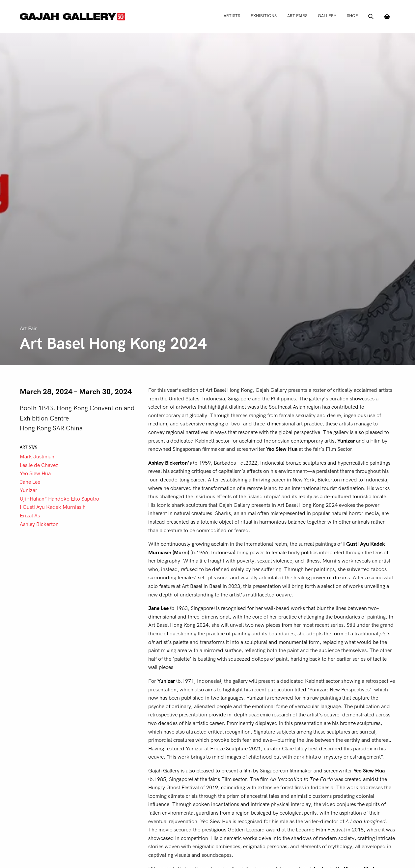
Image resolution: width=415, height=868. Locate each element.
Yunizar (28, 490)
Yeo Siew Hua (35, 474)
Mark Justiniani (38, 457)
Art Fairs (297, 16)
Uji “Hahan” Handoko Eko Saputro (59, 499)
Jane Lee (30, 482)
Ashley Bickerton (39, 524)
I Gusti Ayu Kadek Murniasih (53, 507)
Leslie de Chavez (39, 465)
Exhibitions (264, 16)
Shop (352, 16)
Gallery (327, 16)
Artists (232, 16)
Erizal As (30, 516)
